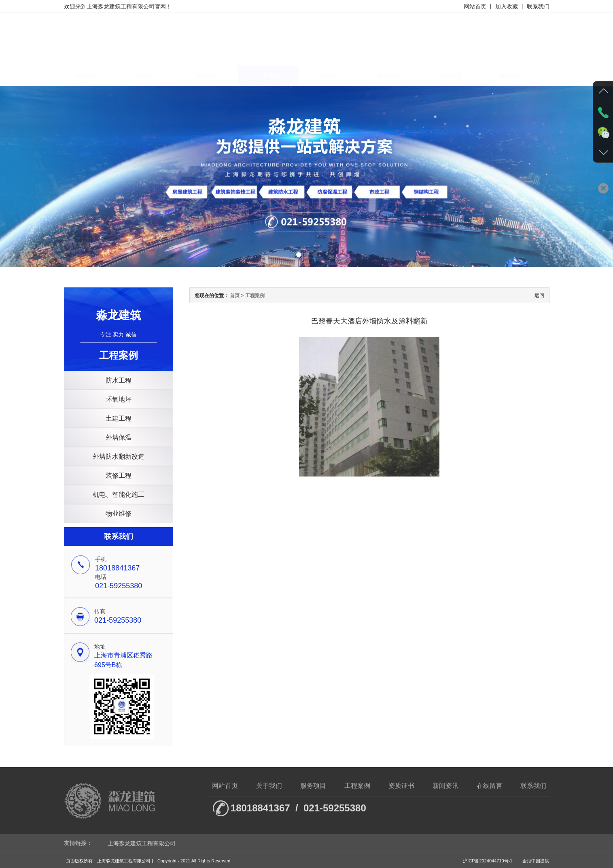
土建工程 (119, 418)
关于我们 (154, 76)
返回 (539, 296)
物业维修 (119, 514)
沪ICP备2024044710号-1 (488, 865)
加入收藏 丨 (510, 6)
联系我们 (538, 6)
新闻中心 (397, 76)
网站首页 (93, 76)
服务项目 (215, 76)
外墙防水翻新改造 (119, 456)
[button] (299, 255)
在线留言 (458, 76)
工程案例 (276, 76)
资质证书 (336, 76)
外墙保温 (119, 437)
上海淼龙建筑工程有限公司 (142, 848)
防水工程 (119, 380)
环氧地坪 (119, 399)
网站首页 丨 (479, 6)
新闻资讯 (445, 790)
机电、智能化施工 (119, 495)
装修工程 (119, 475)
